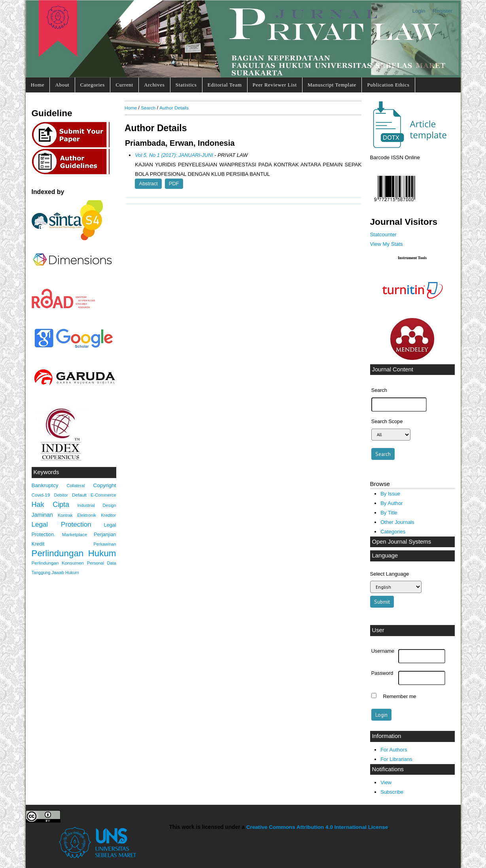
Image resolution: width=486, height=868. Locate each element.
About (62, 85)
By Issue (390, 494)
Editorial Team (225, 85)
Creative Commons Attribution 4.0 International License (317, 827)
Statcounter (383, 234)
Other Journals (397, 522)
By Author (392, 503)
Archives (154, 85)
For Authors (394, 750)
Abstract (148, 184)
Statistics (186, 85)
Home (38, 85)
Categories (93, 85)
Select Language (390, 574)
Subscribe (392, 792)
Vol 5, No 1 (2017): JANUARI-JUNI (174, 155)
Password (382, 673)
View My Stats (387, 244)
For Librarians (396, 759)
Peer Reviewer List (275, 85)
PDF (174, 184)
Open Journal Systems (402, 542)
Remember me (400, 697)
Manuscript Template (332, 85)
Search (148, 108)
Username (383, 651)
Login (419, 11)
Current (124, 85)
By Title (389, 513)
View (386, 782)
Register (443, 11)
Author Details (174, 108)
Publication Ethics (388, 85)
